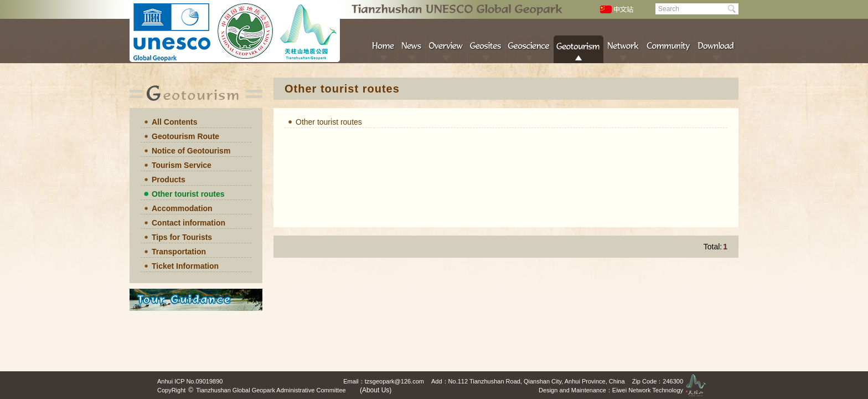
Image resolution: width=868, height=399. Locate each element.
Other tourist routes (188, 194)
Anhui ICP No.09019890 (190, 381)
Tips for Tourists (182, 237)
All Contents (174, 122)
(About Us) (376, 390)
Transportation (179, 252)
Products (169, 180)
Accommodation (182, 208)
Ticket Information (185, 266)
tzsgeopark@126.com (394, 381)
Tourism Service (182, 165)
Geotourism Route (185, 136)
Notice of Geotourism (191, 151)
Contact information (188, 223)
